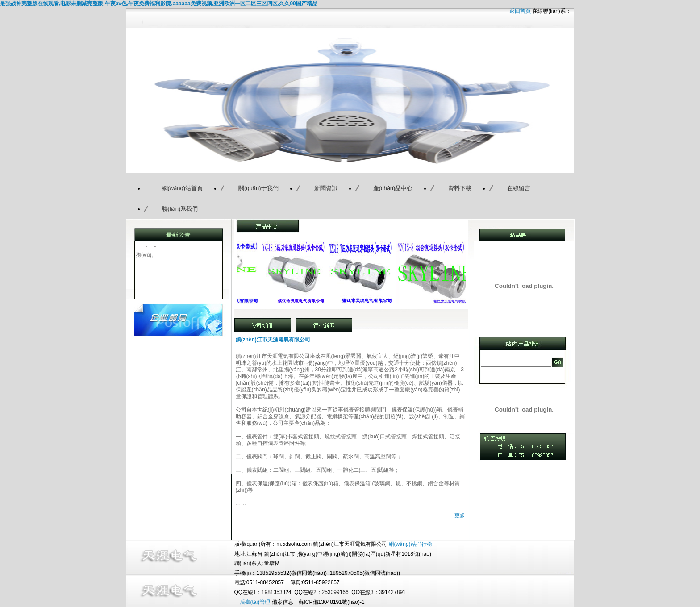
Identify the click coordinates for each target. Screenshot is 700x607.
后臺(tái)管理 (255, 602)
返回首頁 (520, 11)
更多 (460, 516)
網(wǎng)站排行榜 (410, 544)
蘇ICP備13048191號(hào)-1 (332, 602)
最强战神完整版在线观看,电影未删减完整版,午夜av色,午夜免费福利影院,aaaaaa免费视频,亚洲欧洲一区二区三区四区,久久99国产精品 (159, 4)
